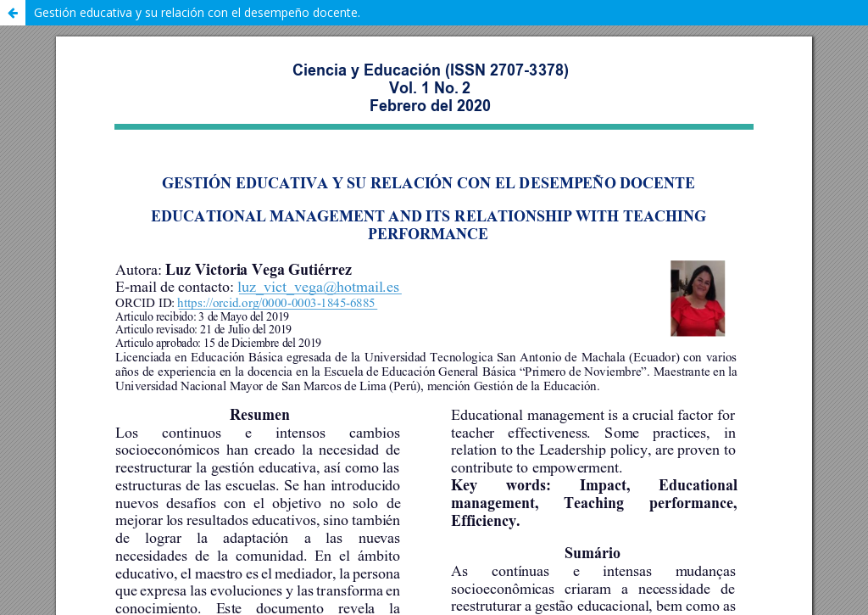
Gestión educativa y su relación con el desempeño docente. (197, 12)
